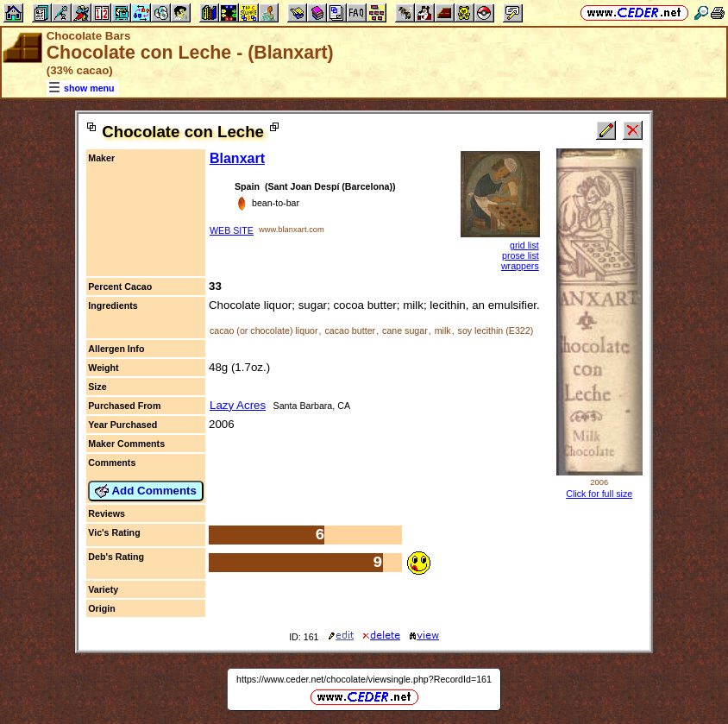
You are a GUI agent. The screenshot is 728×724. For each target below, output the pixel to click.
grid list (524, 245)
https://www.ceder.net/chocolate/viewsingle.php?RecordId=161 (364, 679)
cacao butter (350, 331)
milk (443, 331)
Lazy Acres (238, 405)
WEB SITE (232, 230)
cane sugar (405, 331)
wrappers (520, 266)
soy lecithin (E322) (496, 331)
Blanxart (237, 158)
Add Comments (146, 491)
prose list (521, 255)
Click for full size (599, 494)
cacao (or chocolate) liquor (264, 331)
